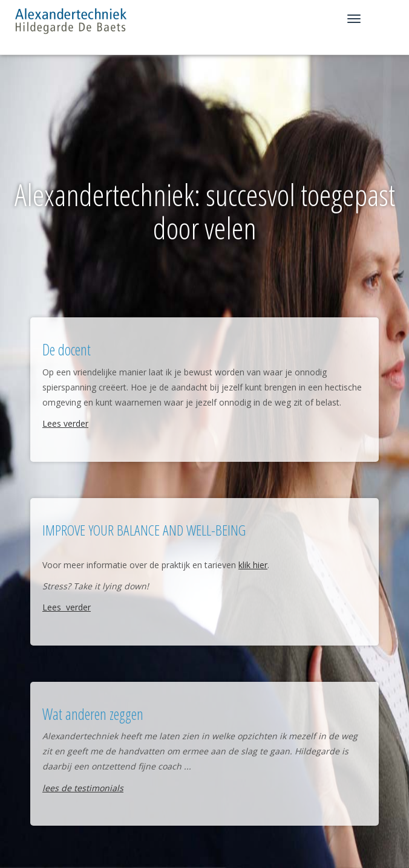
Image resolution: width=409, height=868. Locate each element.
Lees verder (65, 423)
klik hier (253, 565)
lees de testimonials (83, 788)
